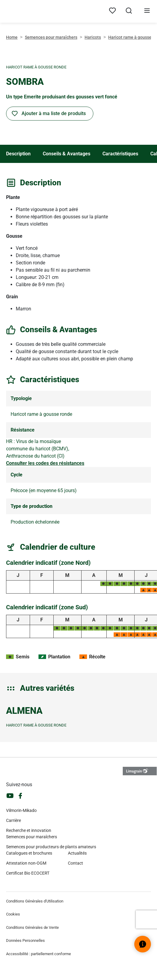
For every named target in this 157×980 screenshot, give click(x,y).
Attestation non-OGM (26, 863)
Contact (75, 863)
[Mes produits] (112, 11)
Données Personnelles (25, 940)
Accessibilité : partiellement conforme (38, 954)
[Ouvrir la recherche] (129, 12)
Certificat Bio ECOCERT (28, 873)
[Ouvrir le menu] (147, 12)
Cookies (13, 914)
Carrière (13, 820)
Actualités (77, 853)
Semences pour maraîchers (51, 37)
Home (12, 37)
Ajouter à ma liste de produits (54, 113)
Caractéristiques (120, 154)
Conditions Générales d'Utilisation (35, 901)
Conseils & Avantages (67, 154)
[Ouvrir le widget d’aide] (143, 944)
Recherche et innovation (29, 830)
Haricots (93, 37)
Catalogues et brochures (29, 853)
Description (18, 154)
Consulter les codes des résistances (45, 463)
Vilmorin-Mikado (21, 810)
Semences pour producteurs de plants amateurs (51, 847)
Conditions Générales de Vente (32, 927)
